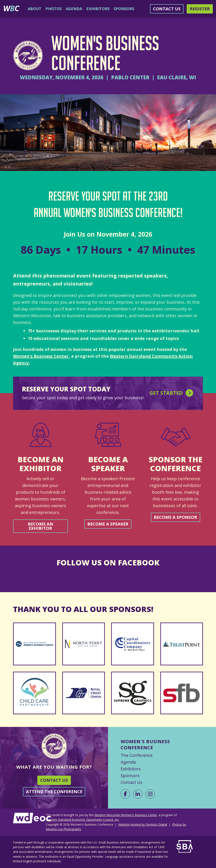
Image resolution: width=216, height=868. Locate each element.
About (34, 9)
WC (11, 8)
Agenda (74, 9)
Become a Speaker (108, 524)
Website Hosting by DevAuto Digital (143, 824)
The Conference (137, 755)
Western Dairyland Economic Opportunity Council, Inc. (83, 820)
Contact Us (167, 9)
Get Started (172, 393)
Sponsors (124, 9)
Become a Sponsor (175, 517)
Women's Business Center (41, 356)
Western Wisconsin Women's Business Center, (126, 815)
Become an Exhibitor (40, 526)
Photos (54, 9)
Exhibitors (98, 9)
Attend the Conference (54, 792)
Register (200, 9)
